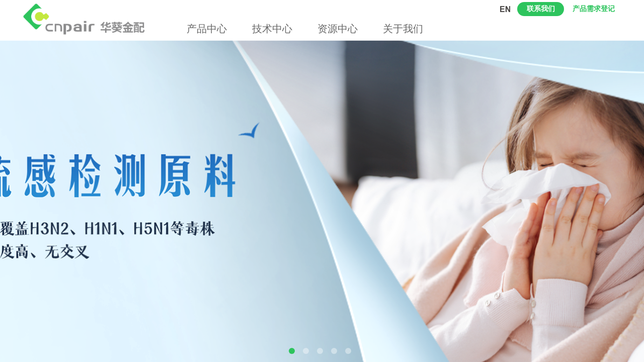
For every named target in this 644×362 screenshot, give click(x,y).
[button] (292, 351)
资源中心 (338, 29)
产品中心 (207, 29)
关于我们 (403, 29)
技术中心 (272, 29)
